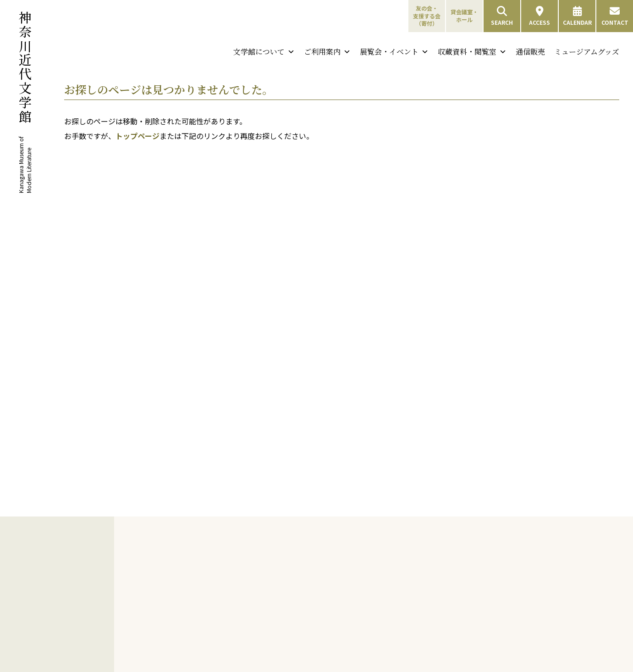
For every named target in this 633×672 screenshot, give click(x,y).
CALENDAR (577, 16)
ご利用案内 (327, 52)
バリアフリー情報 (446, 612)
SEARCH (502, 16)
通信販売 (530, 52)
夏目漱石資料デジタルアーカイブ (557, 607)
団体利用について (446, 590)
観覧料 (432, 579)
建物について (215, 608)
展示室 (432, 645)
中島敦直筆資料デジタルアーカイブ (557, 628)
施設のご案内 (435, 623)
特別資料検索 (553, 579)
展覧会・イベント (394, 52)
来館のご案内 (435, 557)
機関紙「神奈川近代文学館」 (235, 653)
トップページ (138, 136)
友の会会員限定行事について (333, 627)
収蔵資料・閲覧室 (472, 52)
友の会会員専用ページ (339, 642)
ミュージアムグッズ (587, 52)
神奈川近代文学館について (230, 557)
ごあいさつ (213, 568)
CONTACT (615, 16)
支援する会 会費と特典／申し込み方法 (359, 653)
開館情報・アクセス (449, 568)
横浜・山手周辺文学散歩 (341, 579)
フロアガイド (440, 601)
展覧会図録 (213, 642)
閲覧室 (432, 634)
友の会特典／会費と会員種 (344, 601)
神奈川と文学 (323, 557)
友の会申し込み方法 (336, 612)
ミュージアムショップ (451, 667)
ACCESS (539, 16)
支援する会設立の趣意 (339, 664)
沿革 (204, 597)
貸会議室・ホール (464, 16)
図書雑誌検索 (553, 568)
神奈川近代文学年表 (336, 568)
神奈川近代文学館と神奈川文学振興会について (232, 583)
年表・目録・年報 (221, 664)
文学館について (264, 52)
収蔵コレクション (554, 591)
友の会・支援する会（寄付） (427, 16)
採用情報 (210, 619)
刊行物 (201, 631)
